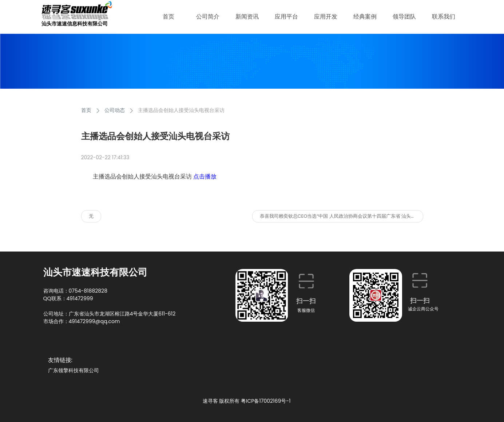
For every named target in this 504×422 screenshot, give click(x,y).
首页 (86, 110)
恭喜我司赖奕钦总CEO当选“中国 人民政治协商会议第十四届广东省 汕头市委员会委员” (342, 216)
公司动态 (115, 110)
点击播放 (205, 176)
